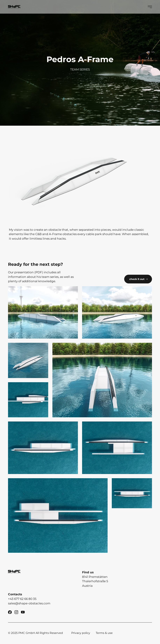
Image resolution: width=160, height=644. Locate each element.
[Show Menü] (150, 7)
